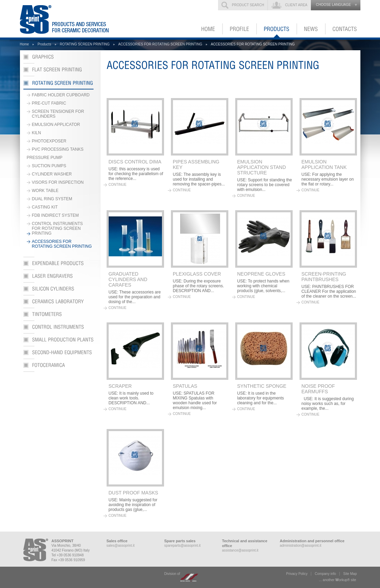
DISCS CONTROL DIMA (135, 162)
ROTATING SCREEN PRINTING (85, 44)
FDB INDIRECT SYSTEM (55, 215)
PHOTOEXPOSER (49, 141)
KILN (37, 133)
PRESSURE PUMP (45, 158)
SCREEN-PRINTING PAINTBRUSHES (324, 277)
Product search (248, 5)
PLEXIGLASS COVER (197, 274)
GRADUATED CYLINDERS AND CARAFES (128, 279)
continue (118, 185)
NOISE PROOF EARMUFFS (318, 389)
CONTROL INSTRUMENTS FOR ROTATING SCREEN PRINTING (57, 228)
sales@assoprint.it (121, 546)
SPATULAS (185, 386)
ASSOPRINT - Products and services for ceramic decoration (75, 19)
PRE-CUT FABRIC (49, 103)
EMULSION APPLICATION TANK (324, 164)
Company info (325, 574)
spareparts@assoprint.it (183, 546)
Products (44, 44)
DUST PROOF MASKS (133, 493)
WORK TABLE (45, 191)
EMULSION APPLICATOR (56, 125)
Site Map (350, 574)
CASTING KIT (45, 207)
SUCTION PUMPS (49, 166)
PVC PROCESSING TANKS (58, 149)
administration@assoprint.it (301, 546)
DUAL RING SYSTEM (52, 199)
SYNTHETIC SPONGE (262, 386)
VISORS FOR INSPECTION (58, 182)
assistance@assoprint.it (240, 550)
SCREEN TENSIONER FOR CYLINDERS (58, 114)
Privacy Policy (297, 574)
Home (25, 44)
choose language (334, 5)
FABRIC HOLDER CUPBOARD (61, 95)
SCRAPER (120, 386)
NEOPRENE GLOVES (261, 274)
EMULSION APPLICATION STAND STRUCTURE (262, 167)
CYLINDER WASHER (52, 174)
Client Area (296, 5)
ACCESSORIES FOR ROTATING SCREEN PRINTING (160, 44)
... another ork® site (338, 580)
